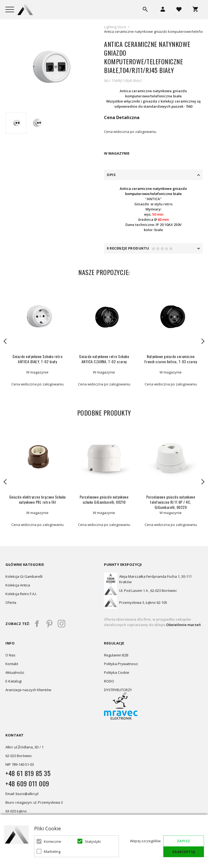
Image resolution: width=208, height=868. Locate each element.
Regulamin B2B (116, 655)
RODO (109, 681)
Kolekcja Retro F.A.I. (21, 594)
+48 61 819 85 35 (28, 773)
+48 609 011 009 (27, 783)
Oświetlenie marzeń (183, 625)
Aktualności (15, 672)
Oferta (11, 602)
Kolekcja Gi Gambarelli (24, 576)
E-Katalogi (14, 681)
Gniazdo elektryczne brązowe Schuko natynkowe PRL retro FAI (38, 499)
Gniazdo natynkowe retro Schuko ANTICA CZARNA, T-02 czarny (104, 359)
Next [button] (203, 341)
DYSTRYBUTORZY (118, 690)
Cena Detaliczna (122, 117)
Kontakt (12, 664)
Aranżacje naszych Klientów (28, 690)
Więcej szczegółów (145, 841)
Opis (111, 175)
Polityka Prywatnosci (121, 664)
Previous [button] (5, 341)
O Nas (10, 655)
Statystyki (93, 841)
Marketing (52, 851)
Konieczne (53, 841)
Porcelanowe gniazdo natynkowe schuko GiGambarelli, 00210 (104, 499)
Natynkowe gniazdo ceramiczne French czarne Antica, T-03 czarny (171, 359)
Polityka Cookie (117, 672)
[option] (48, 67)
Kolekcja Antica (18, 585)
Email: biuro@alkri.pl (22, 794)
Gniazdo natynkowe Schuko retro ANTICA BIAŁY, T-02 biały (37, 359)
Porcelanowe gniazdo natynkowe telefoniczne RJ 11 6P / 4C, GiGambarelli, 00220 (171, 502)
